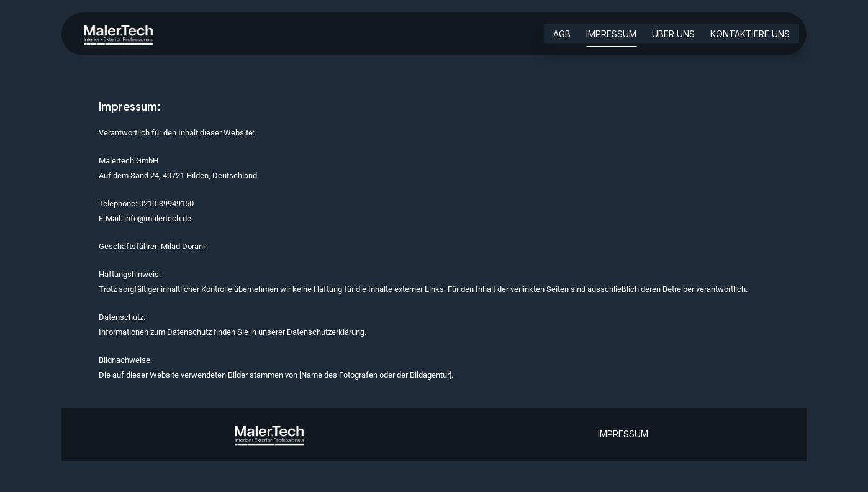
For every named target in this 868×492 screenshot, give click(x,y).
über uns (673, 34)
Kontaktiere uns (750, 34)
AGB (562, 34)
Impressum (611, 34)
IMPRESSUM (623, 434)
